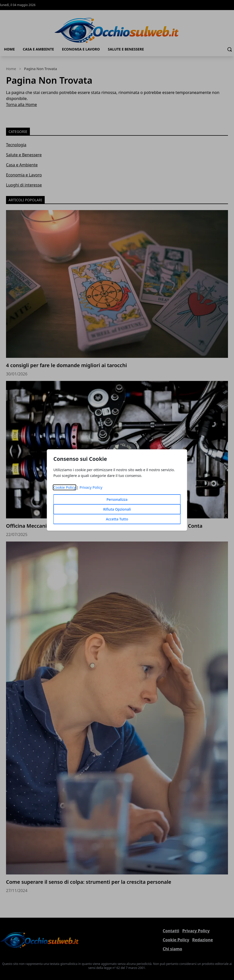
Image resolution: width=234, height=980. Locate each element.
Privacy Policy (91, 487)
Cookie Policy (64, 487)
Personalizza (117, 499)
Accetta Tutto (117, 519)
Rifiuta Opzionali (117, 509)
